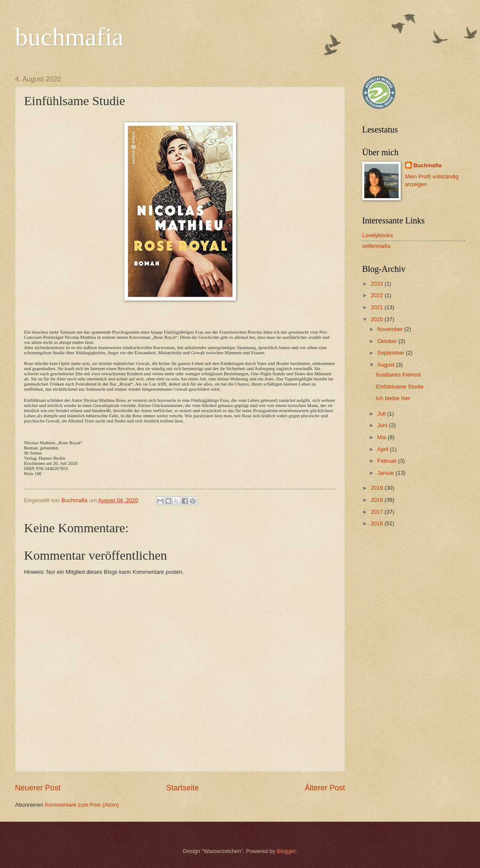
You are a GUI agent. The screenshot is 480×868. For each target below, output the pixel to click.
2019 (378, 488)
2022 (378, 295)
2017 (378, 512)
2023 (378, 284)
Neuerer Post (38, 788)
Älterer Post (325, 788)
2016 (378, 523)
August (387, 365)
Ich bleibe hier (393, 398)
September (391, 353)
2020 (378, 319)
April (383, 449)
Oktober (388, 341)
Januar (386, 473)
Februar (388, 461)
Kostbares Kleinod (398, 375)
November (391, 329)
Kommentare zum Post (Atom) (82, 805)
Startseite (183, 788)
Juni (383, 425)
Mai (382, 437)
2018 (378, 500)
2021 (378, 307)
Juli (382, 414)
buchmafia (69, 37)
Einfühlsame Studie (400, 387)
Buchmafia (428, 165)
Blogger (286, 851)
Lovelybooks (378, 235)
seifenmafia (376, 246)
